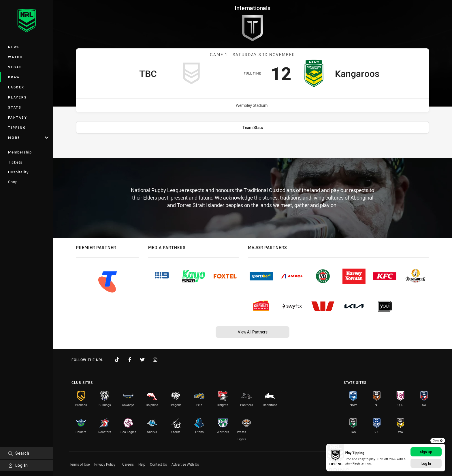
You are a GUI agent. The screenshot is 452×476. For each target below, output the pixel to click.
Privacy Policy (105, 464)
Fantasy (18, 117)
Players (17, 97)
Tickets (15, 162)
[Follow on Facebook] (130, 360)
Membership (20, 152)
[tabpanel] (253, 146)
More (28, 138)
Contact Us (158, 464)
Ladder (16, 87)
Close (438, 441)
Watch (16, 57)
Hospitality (18, 172)
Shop (13, 182)
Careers (128, 464)
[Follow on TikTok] (117, 360)
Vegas (15, 67)
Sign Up (426, 452)
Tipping (17, 127)
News (14, 47)
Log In (18, 465)
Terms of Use (79, 464)
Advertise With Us (185, 464)
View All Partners (253, 332)
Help (142, 464)
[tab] (253, 127)
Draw (14, 77)
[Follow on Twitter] (142, 360)
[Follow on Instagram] (155, 360)
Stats (15, 107)
